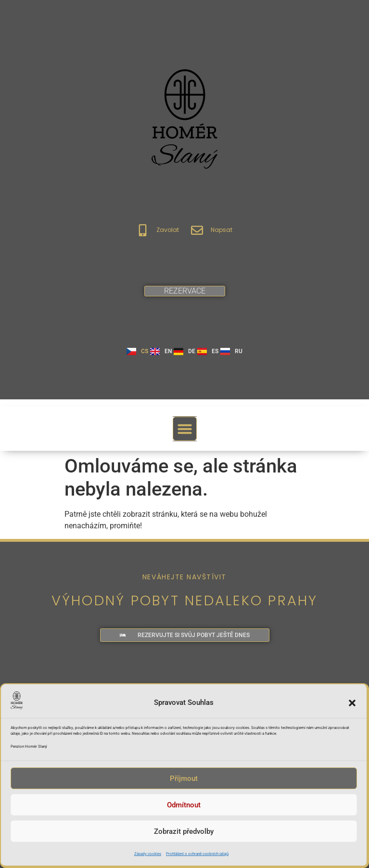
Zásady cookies (148, 857)
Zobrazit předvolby (184, 835)
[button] (352, 706)
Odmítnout (184, 808)
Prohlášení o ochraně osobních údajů (197, 857)
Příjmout (184, 782)
